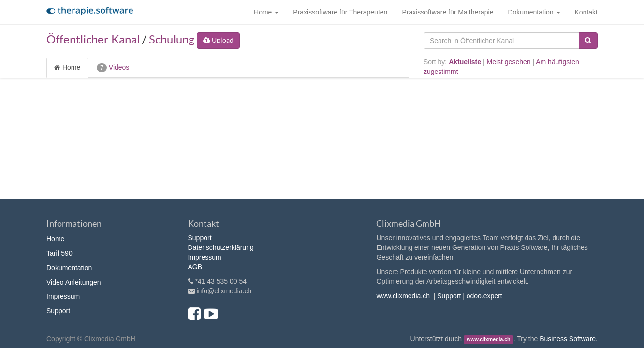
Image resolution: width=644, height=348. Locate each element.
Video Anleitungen (74, 282)
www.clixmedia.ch (403, 296)
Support (58, 311)
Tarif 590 (59, 253)
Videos (113, 68)
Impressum (63, 296)
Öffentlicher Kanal (93, 39)
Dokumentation (69, 268)
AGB (195, 267)
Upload (218, 40)
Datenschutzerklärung (221, 247)
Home (67, 67)
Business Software (568, 339)
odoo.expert (484, 296)
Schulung (172, 39)
